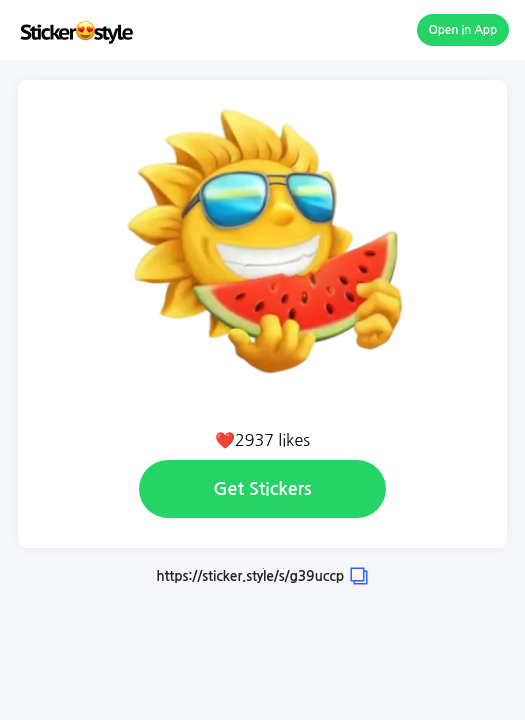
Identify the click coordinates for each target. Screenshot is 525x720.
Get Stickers (262, 489)
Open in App (463, 30)
